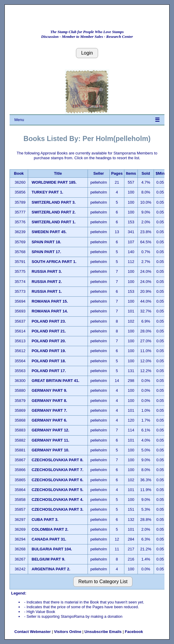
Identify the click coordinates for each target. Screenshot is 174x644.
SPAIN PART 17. (46, 252)
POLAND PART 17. (49, 371)
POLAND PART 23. (49, 321)
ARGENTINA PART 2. (51, 569)
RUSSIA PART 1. (47, 291)
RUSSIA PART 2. (47, 282)
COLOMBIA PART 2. (50, 529)
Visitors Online (68, 632)
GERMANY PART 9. (49, 390)
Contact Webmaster (33, 632)
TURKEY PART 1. (48, 192)
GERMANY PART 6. (49, 420)
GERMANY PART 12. (51, 430)
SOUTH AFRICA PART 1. (54, 262)
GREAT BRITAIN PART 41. (56, 381)
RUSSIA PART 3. (47, 271)
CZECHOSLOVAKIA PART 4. (58, 500)
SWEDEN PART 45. (49, 232)
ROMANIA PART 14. (50, 311)
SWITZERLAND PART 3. (54, 202)
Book (19, 173)
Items (131, 173)
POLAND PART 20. (49, 341)
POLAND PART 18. (49, 361)
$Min (160, 173)
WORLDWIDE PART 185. (54, 182)
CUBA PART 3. (45, 520)
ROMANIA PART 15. (50, 301)
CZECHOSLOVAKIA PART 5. (58, 490)
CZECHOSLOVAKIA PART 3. (58, 509)
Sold (146, 173)
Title (58, 173)
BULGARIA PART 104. (52, 549)
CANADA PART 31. (49, 539)
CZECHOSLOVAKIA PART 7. (58, 470)
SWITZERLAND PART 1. (54, 222)
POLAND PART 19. (49, 351)
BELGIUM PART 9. (48, 559)
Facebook (134, 632)
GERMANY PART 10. (51, 450)
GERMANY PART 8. (49, 401)
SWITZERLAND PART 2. (54, 212)
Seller (99, 173)
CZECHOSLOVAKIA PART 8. (58, 460)
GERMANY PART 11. (51, 440)
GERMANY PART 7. (49, 410)
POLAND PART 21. (49, 331)
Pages (117, 173)
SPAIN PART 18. (46, 242)
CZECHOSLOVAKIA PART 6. (58, 480)
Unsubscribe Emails (103, 632)
